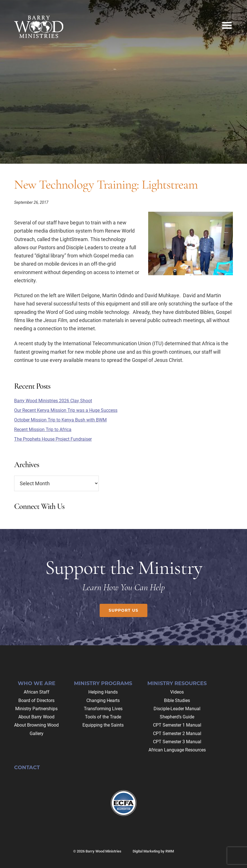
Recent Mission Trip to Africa (43, 429)
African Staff (37, 692)
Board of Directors (36, 700)
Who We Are (37, 683)
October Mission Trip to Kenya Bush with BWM (60, 420)
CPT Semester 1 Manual (177, 725)
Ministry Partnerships (36, 709)
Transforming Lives (103, 709)
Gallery (37, 733)
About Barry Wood (36, 717)
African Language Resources (177, 750)
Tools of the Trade (103, 717)
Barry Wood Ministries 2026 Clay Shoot (53, 401)
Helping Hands (103, 692)
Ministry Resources (177, 683)
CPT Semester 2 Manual (177, 733)
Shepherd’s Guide (177, 717)
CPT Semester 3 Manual (177, 742)
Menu (227, 24)
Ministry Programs (103, 683)
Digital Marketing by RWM (153, 851)
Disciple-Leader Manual (177, 709)
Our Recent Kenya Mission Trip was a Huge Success (66, 410)
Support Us (124, 610)
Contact (27, 768)
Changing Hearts (103, 700)
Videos (177, 692)
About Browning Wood (36, 725)
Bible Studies (177, 700)
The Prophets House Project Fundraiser (53, 439)
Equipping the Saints (103, 725)
